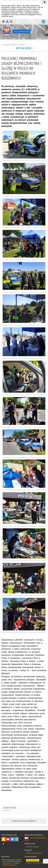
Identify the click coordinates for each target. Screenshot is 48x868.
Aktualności (14, 45)
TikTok (4, 844)
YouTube (8, 839)
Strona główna (6, 45)
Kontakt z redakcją (32, 847)
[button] (44, 22)
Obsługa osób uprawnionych (36, 863)
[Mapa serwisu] (7, 22)
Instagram (17, 839)
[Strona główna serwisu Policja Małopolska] (3, 22)
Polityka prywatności (10, 865)
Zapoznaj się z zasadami (11, 863)
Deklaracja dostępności (34, 853)
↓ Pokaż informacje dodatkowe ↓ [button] (24, 821)
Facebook (12, 839)
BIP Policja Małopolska (38, 838)
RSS (4, 839)
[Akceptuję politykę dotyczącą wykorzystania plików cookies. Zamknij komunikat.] (45, 2)
